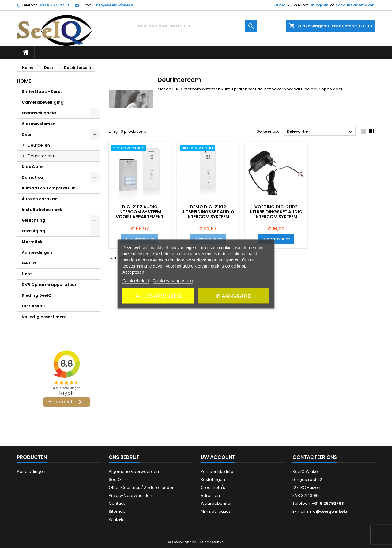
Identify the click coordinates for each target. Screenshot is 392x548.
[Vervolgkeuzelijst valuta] (282, 5)
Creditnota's (213, 487)
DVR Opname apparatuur (49, 285)
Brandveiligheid (39, 113)
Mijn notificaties (216, 511)
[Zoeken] (196, 26)
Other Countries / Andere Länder (141, 487)
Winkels (116, 519)
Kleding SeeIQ (37, 295)
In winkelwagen (140, 239)
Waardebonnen (217, 503)
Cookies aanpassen (173, 281)
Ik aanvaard (234, 296)
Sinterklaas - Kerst (42, 91)
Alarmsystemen (39, 124)
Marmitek (32, 242)
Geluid (29, 263)
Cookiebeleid (136, 281)
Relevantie (320, 132)
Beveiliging (34, 231)
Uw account (218, 457)
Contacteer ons (315, 457)
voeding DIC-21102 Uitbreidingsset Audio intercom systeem (276, 212)
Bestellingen (213, 480)
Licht (27, 274)
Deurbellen (39, 145)
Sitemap (117, 511)
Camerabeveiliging (43, 102)
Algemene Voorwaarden (134, 472)
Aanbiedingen (37, 252)
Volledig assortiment (44, 317)
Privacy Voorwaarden (130, 495)
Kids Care (32, 167)
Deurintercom (42, 156)
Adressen (210, 495)
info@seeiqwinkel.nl (115, 5)
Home (24, 81)
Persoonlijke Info (217, 472)
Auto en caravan (40, 199)
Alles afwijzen (159, 296)
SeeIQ (115, 480)
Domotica (32, 177)
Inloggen (320, 5)
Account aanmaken (355, 5)
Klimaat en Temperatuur (48, 188)
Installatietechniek (42, 209)
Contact (117, 503)
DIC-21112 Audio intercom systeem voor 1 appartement (140, 212)
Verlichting (34, 220)
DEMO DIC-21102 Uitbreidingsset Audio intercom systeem (208, 212)
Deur (27, 134)
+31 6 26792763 (54, 5)
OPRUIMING (34, 306)
